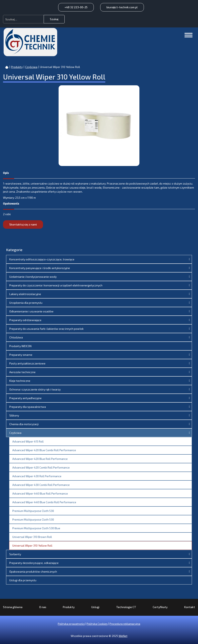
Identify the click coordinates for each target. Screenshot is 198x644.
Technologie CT (126, 607)
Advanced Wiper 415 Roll (28, 441)
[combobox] (23, 19)
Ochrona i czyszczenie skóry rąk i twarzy (35, 389)
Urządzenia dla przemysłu (26, 303)
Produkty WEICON (20, 346)
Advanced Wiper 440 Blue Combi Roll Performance (44, 502)
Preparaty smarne (21, 355)
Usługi (95, 607)
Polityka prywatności (71, 624)
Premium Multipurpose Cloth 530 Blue (36, 528)
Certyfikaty (160, 607)
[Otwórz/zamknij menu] (189, 35)
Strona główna (13, 607)
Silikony (14, 415)
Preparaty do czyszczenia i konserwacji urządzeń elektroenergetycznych (56, 285)
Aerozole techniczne (22, 372)
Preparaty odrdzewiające (25, 320)
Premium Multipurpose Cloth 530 (33, 511)
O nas (43, 607)
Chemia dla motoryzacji (24, 424)
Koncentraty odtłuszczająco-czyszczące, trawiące (42, 259)
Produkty (69, 607)
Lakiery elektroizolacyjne (25, 294)
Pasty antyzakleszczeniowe (27, 363)
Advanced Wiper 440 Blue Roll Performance (40, 493)
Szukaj (54, 19)
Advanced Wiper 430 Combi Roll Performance (41, 485)
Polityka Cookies (97, 624)
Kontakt (190, 607)
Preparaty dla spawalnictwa (28, 407)
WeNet (123, 636)
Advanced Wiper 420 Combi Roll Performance (41, 467)
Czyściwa (15, 433)
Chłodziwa (16, 337)
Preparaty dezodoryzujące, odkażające (34, 563)
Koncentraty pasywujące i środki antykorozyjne (40, 268)
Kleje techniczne (20, 381)
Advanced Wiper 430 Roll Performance (37, 476)
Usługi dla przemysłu (23, 580)
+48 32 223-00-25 (76, 7)
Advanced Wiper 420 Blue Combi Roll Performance (44, 450)
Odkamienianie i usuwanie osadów (31, 311)
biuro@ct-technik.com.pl (122, 7)
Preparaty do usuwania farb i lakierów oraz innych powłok (46, 329)
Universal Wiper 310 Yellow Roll (32, 545)
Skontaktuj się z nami (23, 224)
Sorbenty (15, 554)
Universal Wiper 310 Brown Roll (32, 537)
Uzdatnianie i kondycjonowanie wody (33, 277)
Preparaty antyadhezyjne (25, 398)
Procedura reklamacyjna (125, 624)
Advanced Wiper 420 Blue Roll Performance (40, 459)
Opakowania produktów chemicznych (33, 571)
